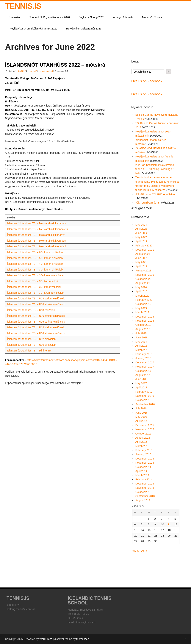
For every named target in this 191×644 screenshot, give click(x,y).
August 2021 (143, 254)
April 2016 (141, 421)
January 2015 (143, 454)
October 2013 (143, 492)
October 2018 (143, 325)
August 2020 (143, 283)
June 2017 (141, 379)
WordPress (46, 639)
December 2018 (145, 317)
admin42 (33, 71)
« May (136, 551)
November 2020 (145, 275)
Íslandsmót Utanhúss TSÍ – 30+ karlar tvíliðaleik (35, 287)
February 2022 (144, 246)
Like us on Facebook (147, 81)
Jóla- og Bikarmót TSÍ (148, 203)
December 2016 (145, 396)
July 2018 (141, 333)
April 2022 (141, 241)
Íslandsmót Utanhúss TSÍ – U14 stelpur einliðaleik (36, 327)
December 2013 (145, 484)
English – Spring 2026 (91, 17)
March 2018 (142, 350)
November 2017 (145, 367)
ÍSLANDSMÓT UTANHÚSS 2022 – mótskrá (55, 65)
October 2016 (143, 400)
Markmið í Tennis (152, 17)
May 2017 (141, 383)
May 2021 (141, 262)
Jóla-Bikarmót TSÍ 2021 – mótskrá (155, 194)
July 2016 (141, 408)
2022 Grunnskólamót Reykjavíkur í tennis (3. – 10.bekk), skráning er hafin (155, 169)
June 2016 (141, 413)
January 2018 (143, 358)
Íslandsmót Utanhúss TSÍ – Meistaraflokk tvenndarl (37, 246)
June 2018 (141, 337)
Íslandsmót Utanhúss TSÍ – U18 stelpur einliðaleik (36, 298)
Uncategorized (46, 71)
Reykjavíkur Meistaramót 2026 (84, 29)
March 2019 (142, 312)
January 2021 (143, 271)
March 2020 (142, 296)
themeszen (83, 639)
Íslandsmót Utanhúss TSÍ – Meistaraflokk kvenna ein (37, 229)
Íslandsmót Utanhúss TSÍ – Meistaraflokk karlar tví (36, 235)
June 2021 (141, 258)
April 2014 (141, 471)
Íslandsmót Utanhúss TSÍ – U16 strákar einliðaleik (36, 322)
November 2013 (145, 488)
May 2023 (141, 225)
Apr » (144, 551)
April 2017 (141, 387)
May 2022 (141, 237)
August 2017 (143, 375)
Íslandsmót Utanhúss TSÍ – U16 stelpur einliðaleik (36, 316)
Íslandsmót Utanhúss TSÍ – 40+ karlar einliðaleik (35, 264)
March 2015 (142, 446)
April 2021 (141, 266)
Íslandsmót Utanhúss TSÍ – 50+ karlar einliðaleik (35, 258)
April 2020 (141, 291)
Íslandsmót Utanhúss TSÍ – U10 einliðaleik (32, 345)
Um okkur (15, 17)
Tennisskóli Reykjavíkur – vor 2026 (50, 17)
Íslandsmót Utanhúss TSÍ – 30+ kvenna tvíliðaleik (36, 293)
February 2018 (144, 354)
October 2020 (143, 279)
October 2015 (143, 434)
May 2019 (141, 308)
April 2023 (141, 229)
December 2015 (145, 425)
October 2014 (143, 467)
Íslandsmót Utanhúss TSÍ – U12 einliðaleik (32, 339)
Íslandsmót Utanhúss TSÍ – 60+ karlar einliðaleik (35, 252)
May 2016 (141, 417)
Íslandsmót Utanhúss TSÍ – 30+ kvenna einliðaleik (36, 275)
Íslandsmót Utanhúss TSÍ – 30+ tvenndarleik (33, 281)
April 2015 (141, 442)
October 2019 (143, 304)
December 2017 (145, 362)
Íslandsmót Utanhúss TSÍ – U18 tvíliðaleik (31, 310)
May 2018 (141, 342)
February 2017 (144, 392)
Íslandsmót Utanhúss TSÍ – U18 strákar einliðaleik (36, 304)
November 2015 (145, 429)
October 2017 (143, 371)
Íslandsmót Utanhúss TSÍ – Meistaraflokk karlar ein (37, 223)
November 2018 (145, 321)
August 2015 (143, 438)
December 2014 (145, 459)
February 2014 (144, 479)
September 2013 (145, 496)
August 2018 (143, 329)
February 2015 (144, 450)
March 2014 (142, 475)
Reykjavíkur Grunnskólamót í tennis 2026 (33, 29)
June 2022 (141, 233)
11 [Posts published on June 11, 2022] (169, 524)
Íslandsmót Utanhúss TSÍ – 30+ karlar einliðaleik (35, 270)
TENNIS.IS (23, 6)
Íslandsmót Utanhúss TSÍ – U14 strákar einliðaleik (36, 333)
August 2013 (143, 500)
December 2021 (145, 250)
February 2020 (144, 300)
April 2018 (141, 346)
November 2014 (145, 463)
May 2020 (141, 287)
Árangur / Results (123, 17)
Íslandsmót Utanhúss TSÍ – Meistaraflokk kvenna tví (37, 241)
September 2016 (145, 404)
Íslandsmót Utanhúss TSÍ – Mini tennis (29, 351)
